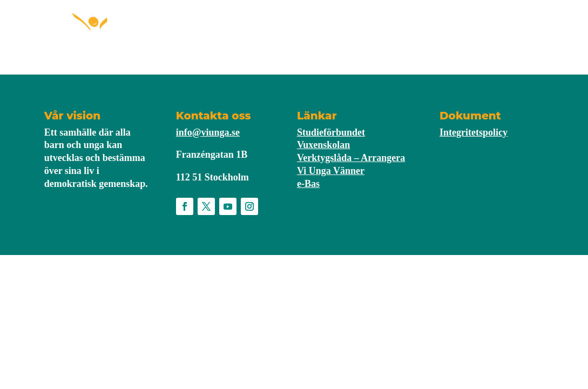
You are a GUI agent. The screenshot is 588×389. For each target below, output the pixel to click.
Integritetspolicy (474, 132)
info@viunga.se (208, 132)
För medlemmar (284, 34)
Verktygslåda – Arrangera (351, 158)
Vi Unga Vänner (331, 171)
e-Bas (308, 184)
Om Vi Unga (412, 34)
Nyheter (358, 34)
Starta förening (195, 34)
